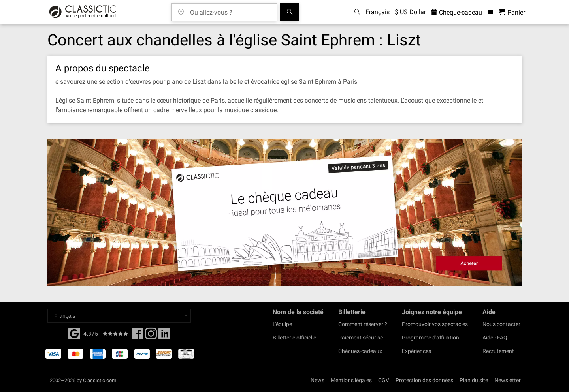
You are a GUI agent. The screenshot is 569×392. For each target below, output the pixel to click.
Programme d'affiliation (431, 338)
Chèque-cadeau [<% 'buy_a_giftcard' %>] (457, 12)
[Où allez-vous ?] (230, 10)
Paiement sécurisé (361, 338)
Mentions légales (351, 380)
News (317, 380)
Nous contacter (501, 324)
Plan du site (474, 380)
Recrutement (498, 351)
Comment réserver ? (363, 324)
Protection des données (424, 380)
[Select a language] (119, 316)
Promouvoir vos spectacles (435, 324)
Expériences (416, 351)
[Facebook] (74, 333)
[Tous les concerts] (290, 12)
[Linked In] (164, 336)
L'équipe (282, 324)
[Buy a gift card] (284, 213)
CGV (384, 380)
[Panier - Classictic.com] (512, 12)
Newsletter (508, 380)
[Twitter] (151, 336)
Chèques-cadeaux (360, 351)
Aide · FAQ (495, 338)
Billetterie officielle (294, 338)
